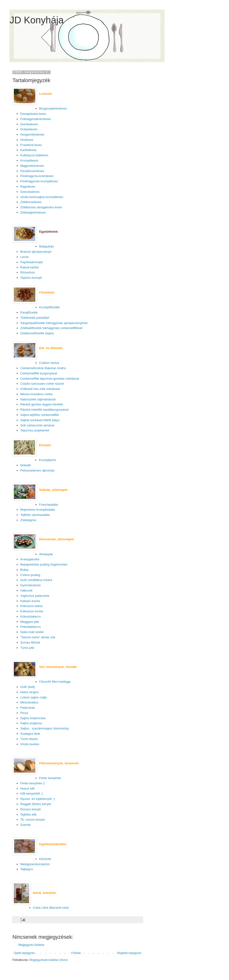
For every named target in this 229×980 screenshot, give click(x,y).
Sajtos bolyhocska (33, 718)
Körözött (45, 859)
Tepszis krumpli (31, 278)
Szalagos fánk (30, 734)
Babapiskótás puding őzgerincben (44, 564)
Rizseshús (28, 272)
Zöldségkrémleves (33, 212)
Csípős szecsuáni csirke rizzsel (42, 384)
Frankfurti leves (31, 145)
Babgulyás (47, 246)
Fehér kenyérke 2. (33, 783)
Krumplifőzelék (49, 307)
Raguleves (28, 186)
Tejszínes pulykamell (35, 430)
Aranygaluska (30, 559)
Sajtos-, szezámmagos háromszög (44, 728)
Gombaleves (29, 124)
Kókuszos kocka (32, 611)
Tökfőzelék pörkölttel (35, 318)
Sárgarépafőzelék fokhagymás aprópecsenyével (54, 323)
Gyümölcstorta (30, 585)
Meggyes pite (30, 622)
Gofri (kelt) (28, 687)
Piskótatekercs (31, 627)
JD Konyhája (37, 20)
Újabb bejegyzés (24, 953)
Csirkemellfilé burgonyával (39, 373)
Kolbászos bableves (34, 155)
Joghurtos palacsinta (35, 596)
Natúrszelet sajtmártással (38, 399)
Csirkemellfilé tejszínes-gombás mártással (50, 379)
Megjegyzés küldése (31, 945)
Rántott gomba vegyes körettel (42, 404)
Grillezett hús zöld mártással (40, 389)
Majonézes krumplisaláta (38, 510)
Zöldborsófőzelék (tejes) (37, 333)
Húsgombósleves (32, 134)
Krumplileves (29, 160)
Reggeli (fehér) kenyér (36, 804)
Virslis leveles (30, 744)
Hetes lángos (29, 692)
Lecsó (24, 257)
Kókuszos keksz (32, 606)
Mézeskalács (29, 702)
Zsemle (25, 825)
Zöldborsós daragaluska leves (41, 207)
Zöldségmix (28, 520)
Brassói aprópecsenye (36, 252)
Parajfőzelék (29, 312)
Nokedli (26, 465)
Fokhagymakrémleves (36, 119)
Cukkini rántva (49, 363)
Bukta (24, 570)
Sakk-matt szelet (32, 632)
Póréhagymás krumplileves (39, 181)
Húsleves (27, 140)
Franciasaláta (49, 505)
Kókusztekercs (31, 616)
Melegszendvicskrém (35, 864)
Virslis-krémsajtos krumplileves (42, 197)
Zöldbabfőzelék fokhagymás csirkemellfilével (51, 328)
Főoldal (76, 953)
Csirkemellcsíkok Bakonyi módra (43, 368)
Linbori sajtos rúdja (34, 697)
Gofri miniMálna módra (36, 580)
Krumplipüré (47, 460)
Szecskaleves (30, 192)
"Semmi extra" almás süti (38, 637)
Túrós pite (27, 648)
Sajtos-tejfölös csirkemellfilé (40, 415)
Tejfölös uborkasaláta (35, 515)
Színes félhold (30, 642)
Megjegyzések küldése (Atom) (49, 960)
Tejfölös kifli (28, 815)
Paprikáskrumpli (31, 262)
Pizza (24, 713)
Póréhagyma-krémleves (37, 176)
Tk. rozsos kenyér (33, 820)
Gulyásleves (29, 129)
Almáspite (46, 554)
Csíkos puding (30, 575)
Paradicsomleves (32, 171)
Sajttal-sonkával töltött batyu (40, 420)
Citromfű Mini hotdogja (55, 682)
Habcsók (26, 590)
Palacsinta (28, 708)
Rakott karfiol (29, 267)
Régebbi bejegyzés (129, 953)
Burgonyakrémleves (53, 108)
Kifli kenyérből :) (31, 794)
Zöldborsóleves (31, 202)
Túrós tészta (29, 739)
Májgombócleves (32, 166)
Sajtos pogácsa (31, 723)
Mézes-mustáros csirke (36, 394)
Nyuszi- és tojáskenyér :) (37, 799)
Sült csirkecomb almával (37, 425)
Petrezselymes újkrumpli (37, 470)
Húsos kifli (27, 789)
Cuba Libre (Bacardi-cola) (51, 908)
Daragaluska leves (33, 114)
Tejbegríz (27, 869)
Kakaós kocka (30, 601)
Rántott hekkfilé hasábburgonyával (44, 410)
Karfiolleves (28, 150)
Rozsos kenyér (31, 809)
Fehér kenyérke (50, 778)
